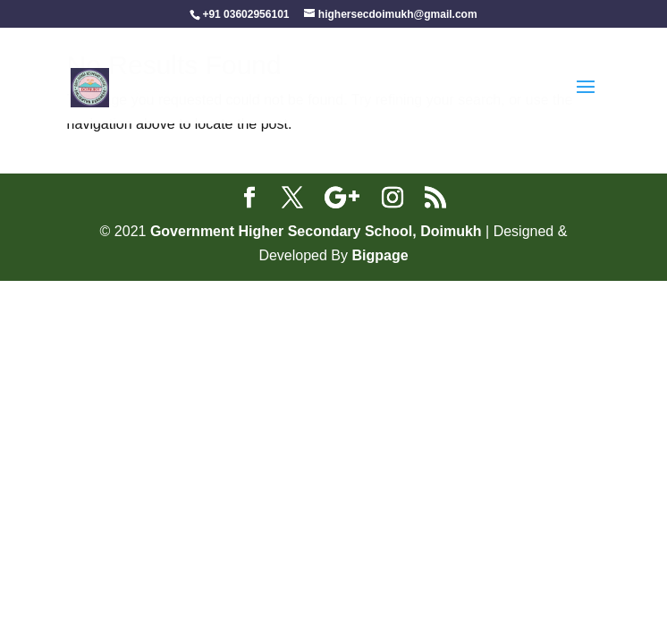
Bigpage (380, 255)
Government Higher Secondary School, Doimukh (318, 231)
